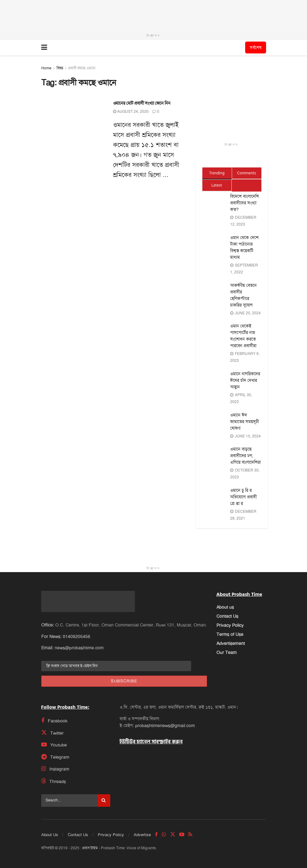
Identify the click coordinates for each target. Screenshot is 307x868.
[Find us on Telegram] (73, 757)
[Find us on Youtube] (73, 745)
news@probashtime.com (79, 648)
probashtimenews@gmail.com (165, 726)
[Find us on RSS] (190, 835)
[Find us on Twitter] (73, 733)
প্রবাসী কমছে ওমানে (82, 68)
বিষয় (60, 68)
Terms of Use (230, 634)
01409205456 (77, 636)
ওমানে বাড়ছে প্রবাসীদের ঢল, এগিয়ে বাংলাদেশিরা (245, 456)
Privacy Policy (230, 625)
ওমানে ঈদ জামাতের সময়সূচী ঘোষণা (245, 422)
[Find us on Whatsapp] (164, 835)
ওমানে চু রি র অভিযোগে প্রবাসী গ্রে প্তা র (243, 497)
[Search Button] (104, 801)
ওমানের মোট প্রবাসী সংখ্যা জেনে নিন (142, 103)
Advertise (142, 835)
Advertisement (231, 643)
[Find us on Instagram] (73, 769)
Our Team (227, 652)
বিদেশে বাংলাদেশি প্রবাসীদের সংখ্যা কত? (245, 203)
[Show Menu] (44, 47)
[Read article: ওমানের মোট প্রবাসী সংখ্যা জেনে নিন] (72, 123)
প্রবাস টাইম (90, 848)
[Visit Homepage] (146, 47)
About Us (50, 835)
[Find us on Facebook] (73, 721)
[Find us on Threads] (76, 781)
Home (46, 68)
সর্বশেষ (256, 47)
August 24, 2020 (131, 112)
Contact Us (227, 616)
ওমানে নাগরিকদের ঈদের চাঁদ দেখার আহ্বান (245, 380)
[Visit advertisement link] (153, 15)
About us (225, 607)
